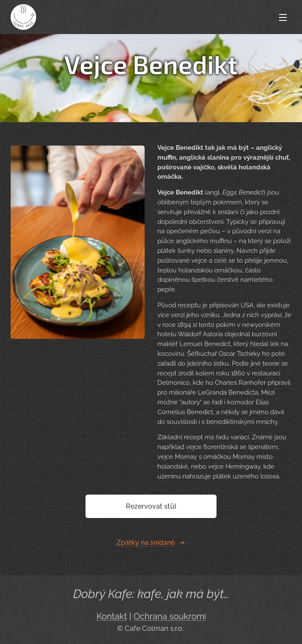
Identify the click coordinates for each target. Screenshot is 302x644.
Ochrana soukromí (170, 617)
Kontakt (112, 617)
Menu (283, 17)
